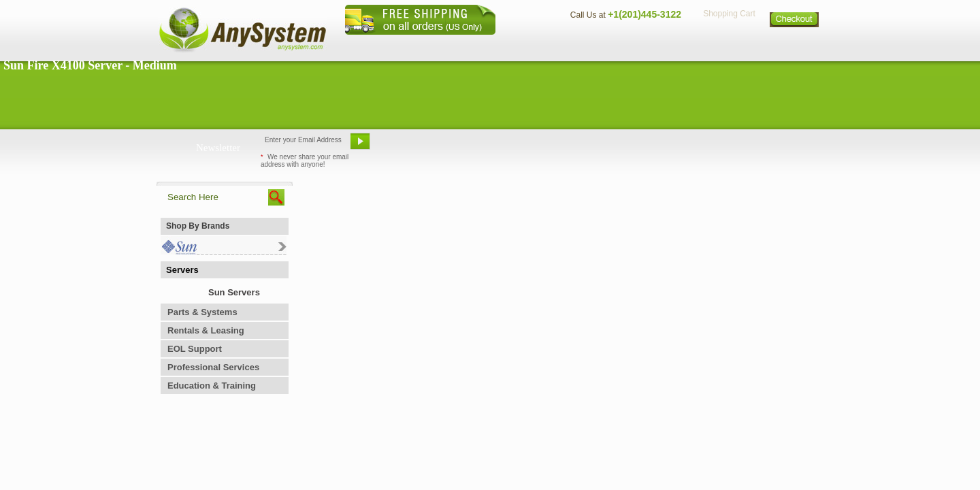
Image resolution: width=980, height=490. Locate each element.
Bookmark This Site (572, 146)
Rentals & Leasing (206, 330)
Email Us (409, 146)
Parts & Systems (202, 312)
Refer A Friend (482, 146)
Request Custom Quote (756, 146)
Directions (656, 45)
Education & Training (212, 386)
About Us (527, 45)
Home (472, 45)
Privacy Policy (729, 45)
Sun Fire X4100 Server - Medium (90, 65)
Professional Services (213, 367)
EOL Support (195, 349)
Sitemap (795, 45)
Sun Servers (234, 292)
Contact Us (590, 45)
